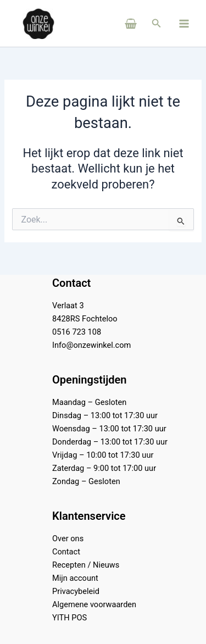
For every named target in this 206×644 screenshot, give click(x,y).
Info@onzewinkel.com (91, 345)
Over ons (68, 538)
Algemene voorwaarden (94, 604)
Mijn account (75, 578)
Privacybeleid (76, 591)
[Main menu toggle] (184, 23)
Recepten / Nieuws (86, 565)
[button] (157, 23)
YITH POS (69, 618)
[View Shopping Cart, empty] (116, 24)
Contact (66, 552)
